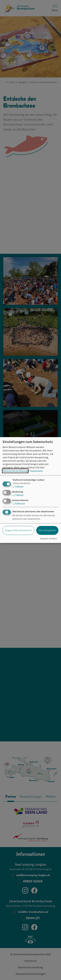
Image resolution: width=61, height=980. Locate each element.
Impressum (36, 471)
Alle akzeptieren (47, 530)
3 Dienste (19, 503)
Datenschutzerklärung (15, 471)
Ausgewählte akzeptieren (18, 530)
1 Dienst (18, 486)
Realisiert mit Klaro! (49, 539)
